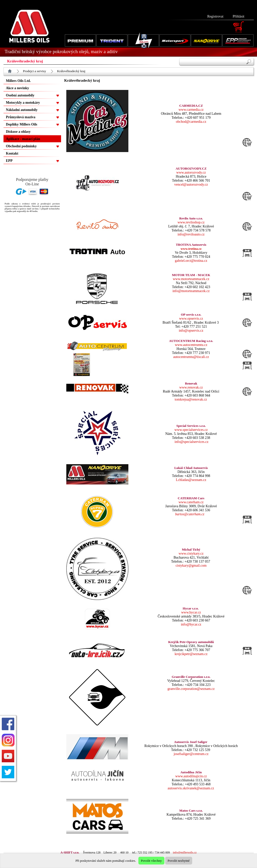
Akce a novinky (18, 88)
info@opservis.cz (191, 331)
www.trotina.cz (191, 249)
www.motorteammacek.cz (191, 279)
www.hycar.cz (191, 612)
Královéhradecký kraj (71, 71)
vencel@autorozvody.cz (191, 184)
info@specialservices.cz (192, 442)
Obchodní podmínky (21, 146)
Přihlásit (239, 16)
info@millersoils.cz (185, 852)
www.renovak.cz (191, 387)
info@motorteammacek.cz (191, 291)
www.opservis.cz (191, 319)
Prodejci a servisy (35, 71)
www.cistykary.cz (191, 553)
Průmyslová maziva (21, 117)
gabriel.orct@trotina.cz (191, 261)
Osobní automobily (20, 95)
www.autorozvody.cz (191, 172)
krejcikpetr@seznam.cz (191, 654)
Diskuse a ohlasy (18, 132)
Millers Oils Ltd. (18, 81)
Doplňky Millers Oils (22, 124)
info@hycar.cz (191, 624)
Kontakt (12, 153)
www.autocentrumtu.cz (191, 345)
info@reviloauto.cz (191, 234)
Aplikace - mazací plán (23, 139)
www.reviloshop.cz (191, 222)
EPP (9, 161)
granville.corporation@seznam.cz (191, 689)
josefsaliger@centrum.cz (191, 754)
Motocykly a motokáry (23, 103)
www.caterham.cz (191, 502)
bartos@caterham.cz (190, 514)
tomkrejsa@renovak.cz (191, 399)
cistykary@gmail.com (191, 566)
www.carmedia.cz (191, 110)
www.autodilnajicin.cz (191, 776)
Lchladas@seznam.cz (191, 480)
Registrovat (215, 16)
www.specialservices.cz (191, 430)
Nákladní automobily (22, 110)
